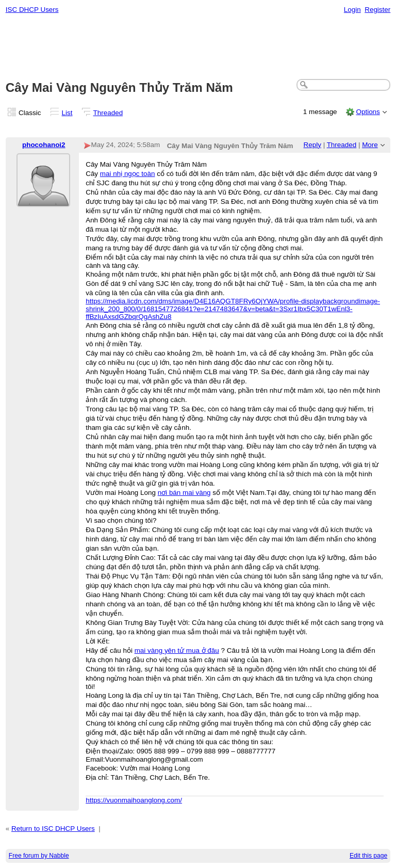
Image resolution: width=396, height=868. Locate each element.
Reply (312, 145)
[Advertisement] (198, 47)
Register (377, 10)
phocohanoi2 (44, 145)
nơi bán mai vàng (184, 493)
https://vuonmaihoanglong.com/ (134, 800)
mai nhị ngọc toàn (128, 174)
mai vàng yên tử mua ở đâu (177, 650)
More (370, 145)
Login (352, 10)
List (67, 113)
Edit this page (368, 856)
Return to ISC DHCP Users (53, 829)
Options (368, 112)
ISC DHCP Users (32, 10)
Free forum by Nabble (39, 856)
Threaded (108, 113)
